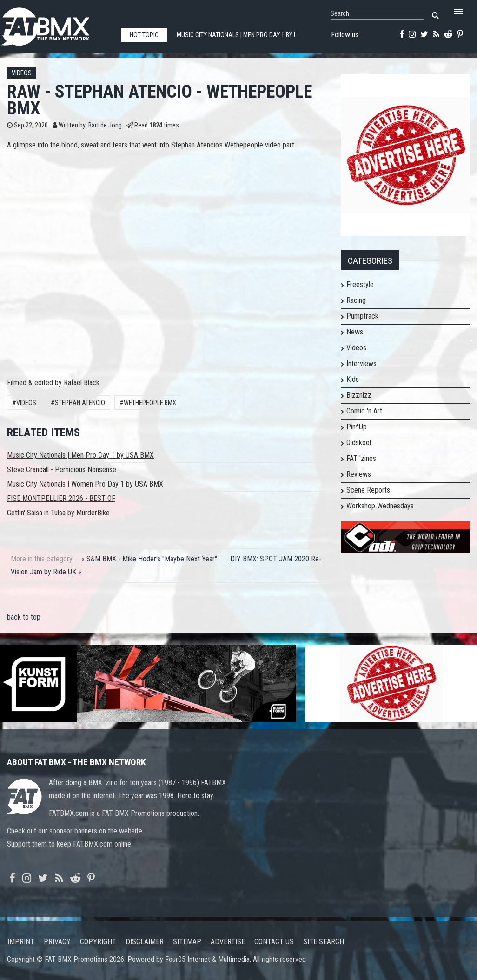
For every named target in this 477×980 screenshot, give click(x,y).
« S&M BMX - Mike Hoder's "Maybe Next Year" (150, 559)
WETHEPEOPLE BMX (150, 403)
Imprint (21, 942)
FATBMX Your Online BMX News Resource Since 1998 (56, 24)
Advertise (228, 942)
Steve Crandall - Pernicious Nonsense (62, 470)
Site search (324, 942)
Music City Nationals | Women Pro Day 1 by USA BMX (85, 484)
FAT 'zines (361, 458)
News (355, 332)
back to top (24, 617)
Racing (356, 300)
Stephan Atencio (80, 403)
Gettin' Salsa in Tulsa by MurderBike (58, 513)
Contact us (274, 942)
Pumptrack (362, 316)
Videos (22, 73)
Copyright (98, 942)
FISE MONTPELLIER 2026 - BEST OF (61, 498)
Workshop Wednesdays (380, 506)
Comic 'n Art (364, 411)
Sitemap (187, 942)
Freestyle (360, 284)
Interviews (361, 363)
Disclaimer (145, 942)
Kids (353, 379)
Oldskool (359, 443)
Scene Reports (368, 490)
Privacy (57, 942)
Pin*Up (357, 427)
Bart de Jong (105, 125)
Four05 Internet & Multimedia (207, 959)
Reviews (359, 474)
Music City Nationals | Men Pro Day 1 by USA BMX (80, 455)
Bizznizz (359, 395)
